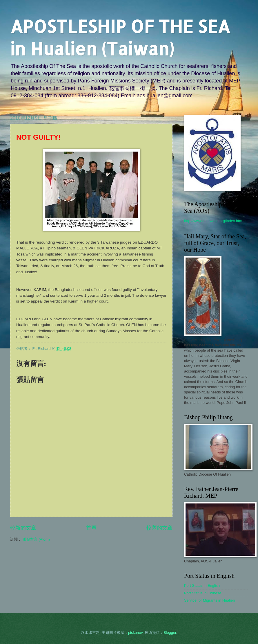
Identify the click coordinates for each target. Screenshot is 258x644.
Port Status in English (202, 585)
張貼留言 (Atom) (36, 539)
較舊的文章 (159, 528)
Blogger (170, 633)
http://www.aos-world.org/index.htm (213, 221)
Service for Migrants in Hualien (209, 600)
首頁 (91, 528)
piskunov (135, 633)
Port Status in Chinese (203, 593)
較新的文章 (23, 528)
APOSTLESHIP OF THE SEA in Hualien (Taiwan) (120, 37)
